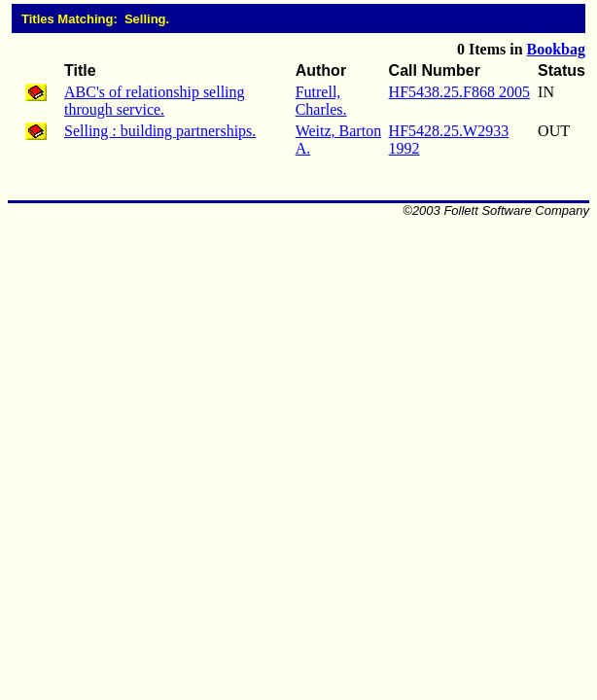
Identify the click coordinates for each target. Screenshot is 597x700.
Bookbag (556, 49)
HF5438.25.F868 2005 (459, 92)
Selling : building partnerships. (160, 131)
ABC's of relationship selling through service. (155, 101)
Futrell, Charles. (321, 101)
